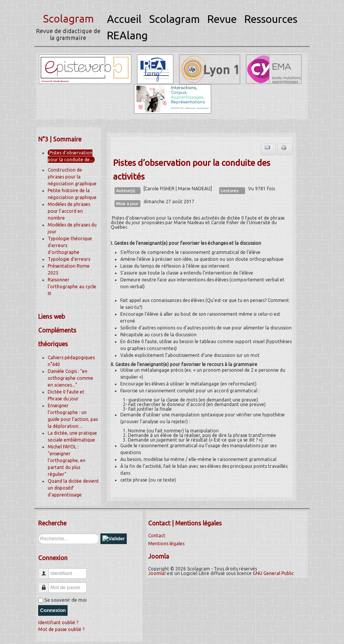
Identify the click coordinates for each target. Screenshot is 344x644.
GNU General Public (273, 573)
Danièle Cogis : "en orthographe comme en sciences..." (70, 378)
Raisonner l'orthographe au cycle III (72, 287)
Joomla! (157, 573)
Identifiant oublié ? (58, 622)
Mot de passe (46, 584)
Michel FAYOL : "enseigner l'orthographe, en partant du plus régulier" (67, 460)
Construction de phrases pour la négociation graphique (72, 177)
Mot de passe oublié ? (61, 629)
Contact (157, 536)
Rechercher (38, 534)
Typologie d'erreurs (69, 259)
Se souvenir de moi (65, 600)
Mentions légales (166, 544)
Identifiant (46, 570)
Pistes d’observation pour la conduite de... (70, 156)
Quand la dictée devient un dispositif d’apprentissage (73, 488)
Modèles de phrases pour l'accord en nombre (69, 211)
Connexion (53, 610)
